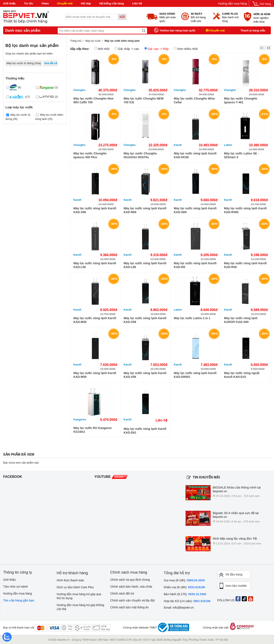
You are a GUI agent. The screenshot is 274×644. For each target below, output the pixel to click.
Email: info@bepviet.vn (179, 608)
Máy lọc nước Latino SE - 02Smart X (241, 155)
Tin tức (29, 3)
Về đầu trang (230, 575)
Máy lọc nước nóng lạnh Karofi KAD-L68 (145, 265)
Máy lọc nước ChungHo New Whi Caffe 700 (93, 100)
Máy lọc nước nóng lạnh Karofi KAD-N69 (145, 210)
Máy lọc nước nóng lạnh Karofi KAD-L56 (95, 265)
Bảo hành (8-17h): (185, 594)
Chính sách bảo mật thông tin (129, 607)
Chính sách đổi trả (122, 593)
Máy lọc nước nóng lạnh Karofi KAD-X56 (145, 375)
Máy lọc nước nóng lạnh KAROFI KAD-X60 (241, 320)
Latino (228, 145)
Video (45, 3)
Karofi (178, 145)
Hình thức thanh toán (70, 580)
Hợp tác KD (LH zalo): (187, 601)
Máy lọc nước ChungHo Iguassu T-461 (241, 100)
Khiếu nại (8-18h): (184, 587)
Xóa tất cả (51, 63)
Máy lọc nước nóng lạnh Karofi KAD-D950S (195, 375)
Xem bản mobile (233, 586)
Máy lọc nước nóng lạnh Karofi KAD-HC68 (195, 155)
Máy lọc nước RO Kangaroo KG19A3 (93, 430)
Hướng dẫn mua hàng (232, 4)
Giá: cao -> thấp (156, 49)
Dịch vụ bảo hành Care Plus (75, 587)
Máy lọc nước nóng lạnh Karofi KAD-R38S (245, 210)
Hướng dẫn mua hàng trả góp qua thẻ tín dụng (79, 596)
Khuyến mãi (65, 3)
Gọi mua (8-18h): (184, 580)
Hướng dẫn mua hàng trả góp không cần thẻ (80, 607)
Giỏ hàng (265, 4)
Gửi (122, 17)
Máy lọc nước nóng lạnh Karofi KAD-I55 (195, 265)
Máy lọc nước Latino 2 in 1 (192, 318)
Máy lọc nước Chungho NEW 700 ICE (144, 100)
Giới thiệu (9, 3)
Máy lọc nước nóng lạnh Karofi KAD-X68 (95, 210)
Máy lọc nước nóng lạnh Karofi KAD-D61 (145, 431)
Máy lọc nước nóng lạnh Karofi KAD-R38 (245, 265)
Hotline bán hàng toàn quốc (178, 30)
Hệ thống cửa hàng (112, 3)
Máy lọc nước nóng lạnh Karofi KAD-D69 (195, 210)
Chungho (79, 90)
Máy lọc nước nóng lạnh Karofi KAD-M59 (95, 375)
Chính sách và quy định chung (130, 580)
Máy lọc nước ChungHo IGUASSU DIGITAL (140, 155)
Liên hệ (137, 3)
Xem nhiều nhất (186, 49)
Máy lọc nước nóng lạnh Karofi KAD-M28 (95, 320)
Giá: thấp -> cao (127, 49)
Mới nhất (102, 49)
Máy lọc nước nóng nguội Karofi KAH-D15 (242, 375)
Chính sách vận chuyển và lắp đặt (132, 600)
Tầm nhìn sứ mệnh (15, 587)
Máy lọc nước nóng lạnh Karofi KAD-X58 (145, 320)
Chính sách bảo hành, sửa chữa (131, 587)
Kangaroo (80, 419)
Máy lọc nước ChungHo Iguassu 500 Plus (90, 155)
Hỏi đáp (86, 3)
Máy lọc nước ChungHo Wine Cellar (194, 100)
